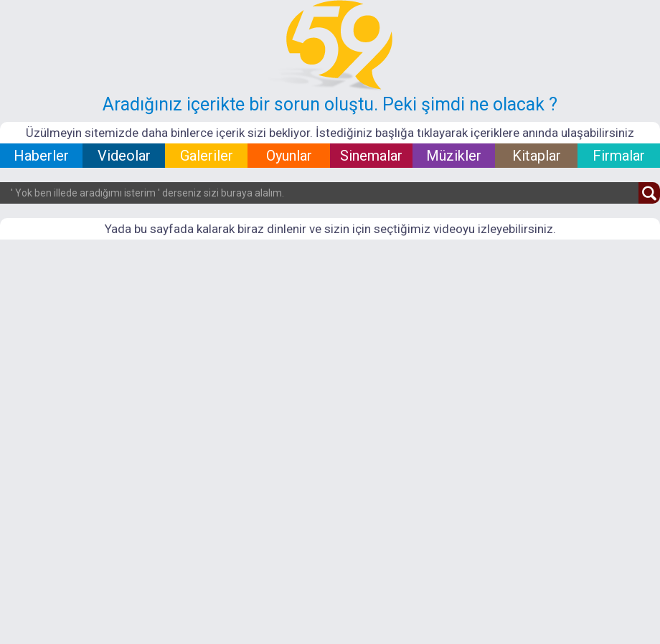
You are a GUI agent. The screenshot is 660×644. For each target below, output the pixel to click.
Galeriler (207, 156)
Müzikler (454, 156)
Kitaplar (537, 156)
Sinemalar (371, 156)
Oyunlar (289, 156)
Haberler (41, 156)
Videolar (124, 156)
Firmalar (619, 156)
